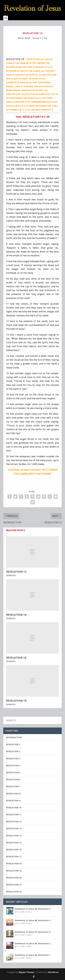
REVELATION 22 (14, 892)
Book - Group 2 (33, 38)
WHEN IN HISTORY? (28, 82)
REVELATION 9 (13, 801)
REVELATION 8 (13, 794)
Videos (29, 912)
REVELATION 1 (13, 744)
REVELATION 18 (16, 658)
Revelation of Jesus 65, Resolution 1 (33, 955)
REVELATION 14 (14, 836)
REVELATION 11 (14, 815)
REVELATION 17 (14, 857)
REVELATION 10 (14, 808)
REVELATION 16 (16, 615)
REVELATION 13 (14, 828)
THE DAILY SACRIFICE (25, 75)
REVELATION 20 (14, 878)
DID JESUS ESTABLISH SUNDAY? (33, 94)
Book (21, 38)
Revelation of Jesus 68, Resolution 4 (33, 920)
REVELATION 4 (13, 765)
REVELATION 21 (14, 885)
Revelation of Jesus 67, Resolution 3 (33, 932)
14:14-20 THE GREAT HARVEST (36, 110)
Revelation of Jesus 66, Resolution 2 (33, 943)
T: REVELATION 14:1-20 (36, 59)
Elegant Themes (26, 972)
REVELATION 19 (16, 701)
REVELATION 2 (13, 751)
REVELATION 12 (16, 572)
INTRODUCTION (14, 737)
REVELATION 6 (13, 779)
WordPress (53, 972)
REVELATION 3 (13, 759)
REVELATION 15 (14, 843)
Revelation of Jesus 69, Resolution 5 (33, 909)
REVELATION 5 (13, 772)
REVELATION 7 (13, 786)
